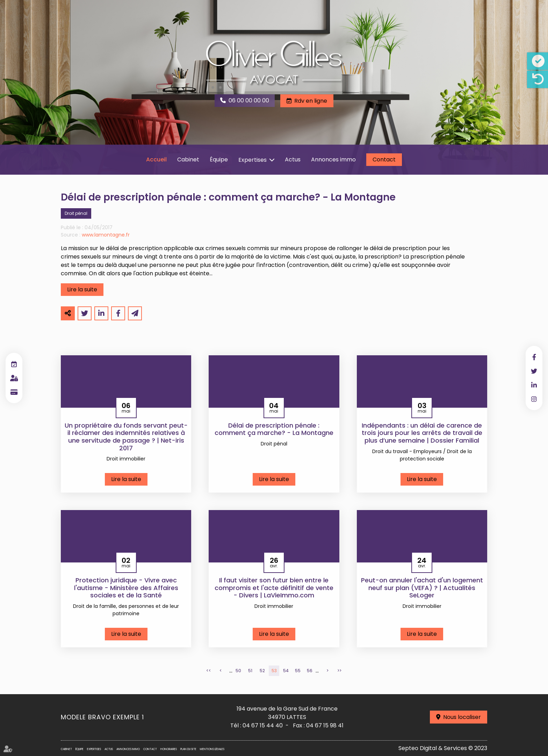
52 (262, 671)
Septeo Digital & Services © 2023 (443, 748)
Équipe (219, 159)
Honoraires (169, 749)
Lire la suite (82, 289)
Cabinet (188, 159)
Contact (384, 159)
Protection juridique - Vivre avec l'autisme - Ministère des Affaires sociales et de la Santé (126, 588)
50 (238, 671)
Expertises (253, 160)
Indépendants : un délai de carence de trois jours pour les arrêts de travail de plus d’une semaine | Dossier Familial (422, 433)
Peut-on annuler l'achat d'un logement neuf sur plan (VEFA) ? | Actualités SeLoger (422, 588)
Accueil (156, 159)
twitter (534, 371)
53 (274, 671)
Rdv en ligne (311, 101)
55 (298, 671)
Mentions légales (212, 749)
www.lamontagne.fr (106, 235)
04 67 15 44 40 (263, 725)
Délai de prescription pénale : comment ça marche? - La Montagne (274, 429)
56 (310, 671)
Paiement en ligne (14, 392)
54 (286, 671)
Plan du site (188, 749)
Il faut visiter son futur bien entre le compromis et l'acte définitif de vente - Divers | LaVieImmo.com (274, 588)
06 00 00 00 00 (249, 100)
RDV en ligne (14, 364)
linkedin (534, 385)
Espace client (14, 378)
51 (250, 671)
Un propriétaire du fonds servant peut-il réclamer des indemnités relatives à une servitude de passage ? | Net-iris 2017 (126, 437)
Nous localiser (462, 717)
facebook (534, 357)
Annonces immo (333, 159)
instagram (534, 399)
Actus (293, 159)
